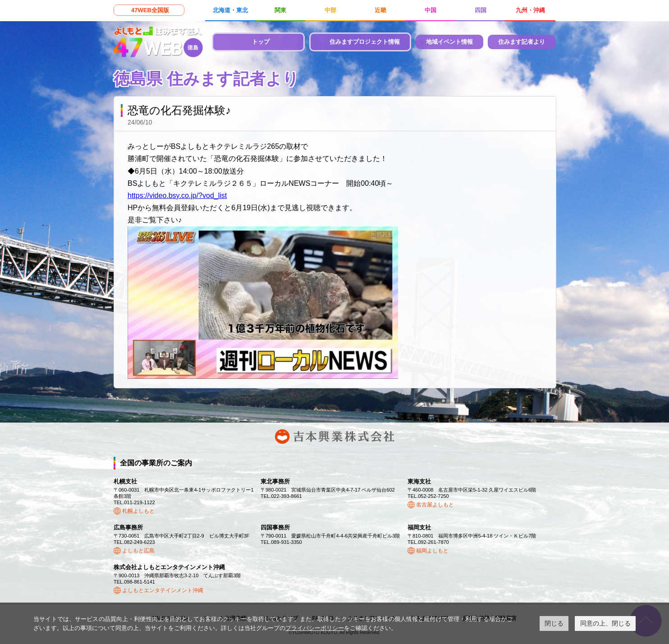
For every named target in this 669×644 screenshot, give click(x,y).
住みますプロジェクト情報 (365, 42)
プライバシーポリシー (315, 628)
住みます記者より (522, 42)
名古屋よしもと (435, 505)
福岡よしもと (432, 551)
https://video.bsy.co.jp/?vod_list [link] (177, 195)
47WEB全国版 (150, 10)
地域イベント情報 (449, 42)
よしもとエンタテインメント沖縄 (163, 590)
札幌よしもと (138, 511)
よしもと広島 (138, 551)
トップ (261, 42)
